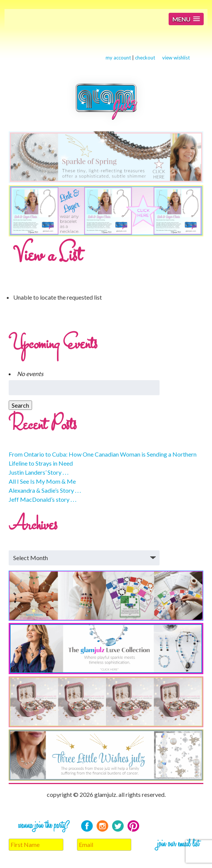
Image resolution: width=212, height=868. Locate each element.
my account (118, 58)
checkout (145, 58)
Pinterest (133, 826)
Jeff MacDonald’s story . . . (42, 499)
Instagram (102, 826)
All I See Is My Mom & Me (42, 481)
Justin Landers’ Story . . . (38, 472)
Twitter (118, 826)
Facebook (87, 826)
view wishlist (176, 58)
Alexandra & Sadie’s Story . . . (45, 490)
